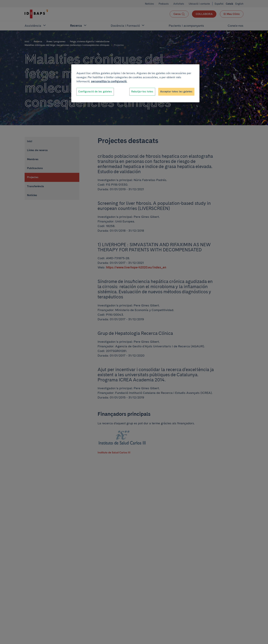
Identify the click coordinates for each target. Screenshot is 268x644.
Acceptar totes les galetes (176, 92)
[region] (135, 83)
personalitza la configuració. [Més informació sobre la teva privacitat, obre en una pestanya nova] (109, 81)
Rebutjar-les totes (142, 92)
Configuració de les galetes (95, 92)
